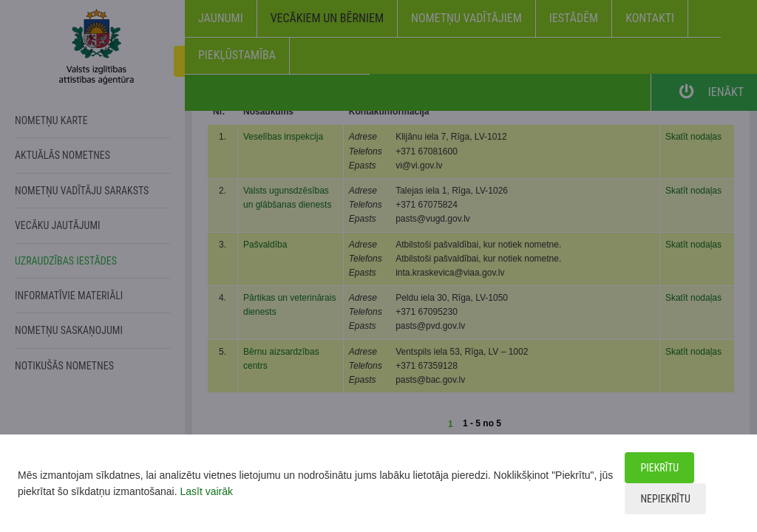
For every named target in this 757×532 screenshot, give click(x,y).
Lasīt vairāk (206, 491)
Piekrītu (659, 468)
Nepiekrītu (665, 499)
